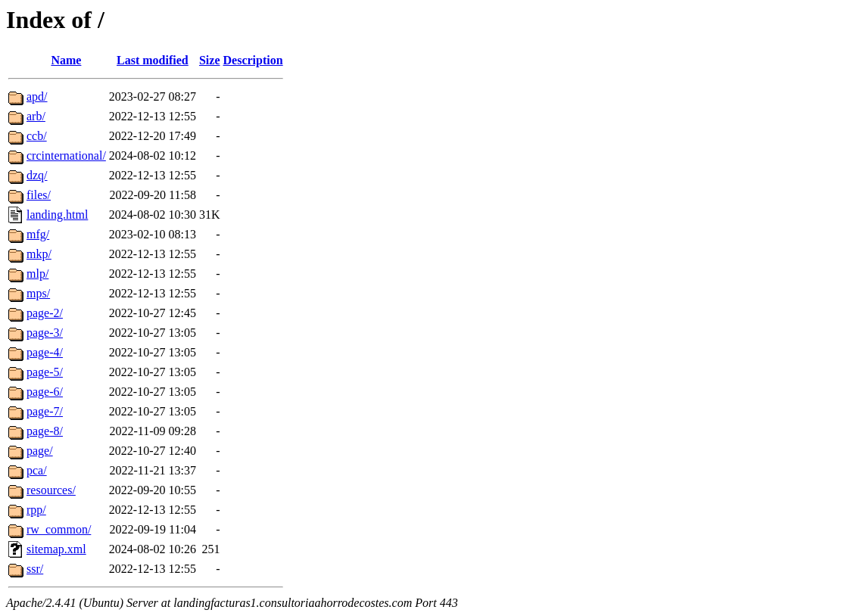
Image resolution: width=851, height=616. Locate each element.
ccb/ (37, 136)
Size (210, 60)
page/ (40, 451)
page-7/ (45, 411)
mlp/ (37, 274)
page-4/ (45, 352)
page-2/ (45, 313)
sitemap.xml (56, 549)
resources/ (51, 490)
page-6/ (45, 392)
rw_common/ (59, 529)
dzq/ (37, 175)
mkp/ (39, 254)
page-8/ (45, 431)
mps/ (38, 293)
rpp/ (36, 510)
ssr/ (35, 569)
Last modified (153, 60)
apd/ (37, 96)
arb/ (36, 116)
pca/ (37, 470)
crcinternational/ (66, 156)
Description (253, 60)
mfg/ (38, 234)
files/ (39, 195)
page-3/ (45, 333)
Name (66, 60)
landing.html (57, 215)
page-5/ (45, 372)
